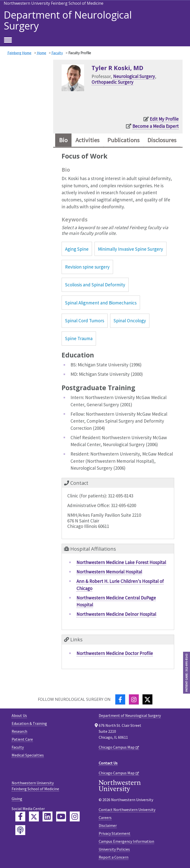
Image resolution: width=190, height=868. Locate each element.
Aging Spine (77, 249)
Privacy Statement (115, 833)
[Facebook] (120, 699)
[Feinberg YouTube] (61, 816)
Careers (105, 817)
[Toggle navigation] (8, 40)
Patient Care (22, 739)
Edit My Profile (164, 119)
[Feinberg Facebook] (20, 816)
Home (42, 53)
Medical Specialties (28, 755)
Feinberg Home (19, 53)
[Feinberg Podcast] (20, 830)
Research (19, 731)
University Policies (114, 849)
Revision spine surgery (87, 267)
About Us (19, 715)
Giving (17, 799)
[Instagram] (134, 699)
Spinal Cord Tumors (85, 321)
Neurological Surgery (134, 76)
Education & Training (29, 723)
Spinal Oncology (130, 321)
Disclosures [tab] (162, 140)
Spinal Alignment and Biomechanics (101, 303)
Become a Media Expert (155, 126)
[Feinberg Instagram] (75, 816)
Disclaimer (108, 825)
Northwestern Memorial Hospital (109, 572)
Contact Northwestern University (127, 810)
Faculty (57, 53)
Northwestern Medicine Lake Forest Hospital (121, 562)
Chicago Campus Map (117, 747)
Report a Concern (114, 857)
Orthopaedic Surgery (112, 82)
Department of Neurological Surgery (68, 20)
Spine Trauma (79, 338)
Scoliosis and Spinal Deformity (95, 285)
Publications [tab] (123, 140)
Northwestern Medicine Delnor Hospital (116, 614)
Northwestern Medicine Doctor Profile (115, 653)
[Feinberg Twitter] (34, 816)
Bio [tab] (63, 140)
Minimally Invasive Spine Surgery (131, 249)
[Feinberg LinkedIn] (47, 816)
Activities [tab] (87, 140)
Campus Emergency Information (126, 841)
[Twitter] (147, 699)
